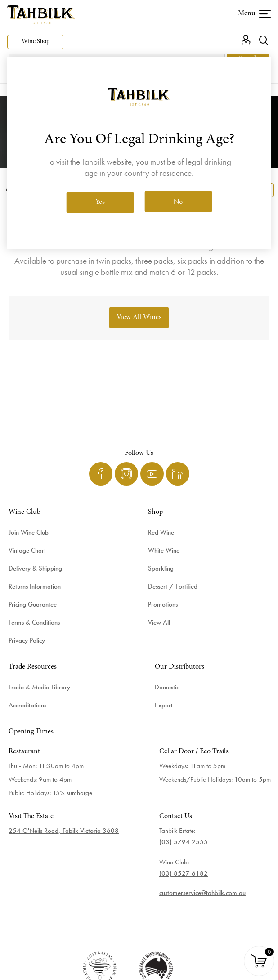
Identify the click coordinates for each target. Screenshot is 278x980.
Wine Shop (36, 42)
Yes (100, 202)
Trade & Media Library (39, 687)
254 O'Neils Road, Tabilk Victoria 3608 (64, 831)
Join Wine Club (29, 532)
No (178, 201)
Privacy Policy (27, 640)
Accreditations (27, 705)
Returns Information (35, 586)
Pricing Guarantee (33, 604)
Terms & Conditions (34, 622)
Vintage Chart (27, 550)
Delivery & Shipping (35, 568)
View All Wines (139, 317)
